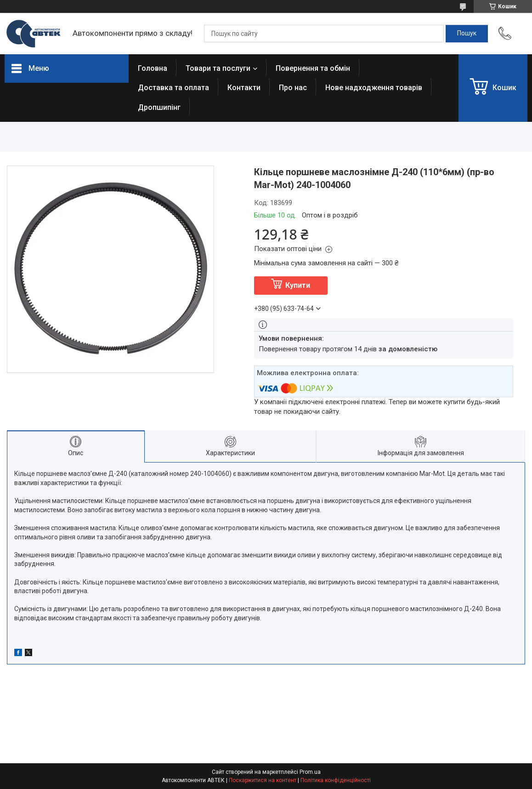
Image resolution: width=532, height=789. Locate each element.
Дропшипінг (159, 107)
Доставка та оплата (173, 88)
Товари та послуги (218, 68)
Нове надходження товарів (374, 88)
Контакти (244, 88)
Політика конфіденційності (336, 780)
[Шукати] (467, 34)
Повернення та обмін (313, 68)
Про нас (293, 88)
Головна (153, 68)
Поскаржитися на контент (263, 780)
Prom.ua (310, 772)
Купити (298, 285)
